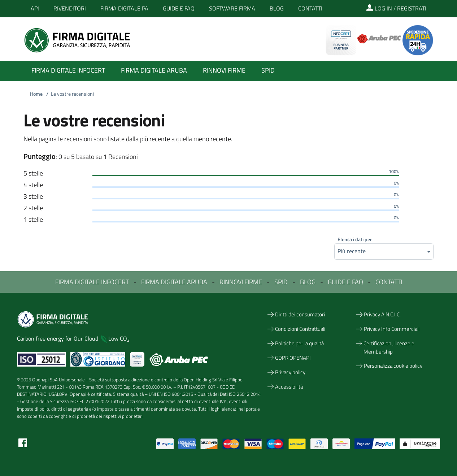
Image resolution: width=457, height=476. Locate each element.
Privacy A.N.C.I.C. (382, 314)
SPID (281, 282)
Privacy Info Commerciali (392, 329)
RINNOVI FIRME (241, 282)
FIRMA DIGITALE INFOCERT (92, 282)
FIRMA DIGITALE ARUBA (174, 282)
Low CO (119, 338)
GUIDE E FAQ (345, 282)
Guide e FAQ (179, 8)
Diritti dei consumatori (300, 314)
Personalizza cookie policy (393, 366)
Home (40, 94)
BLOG (308, 282)
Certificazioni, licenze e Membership (389, 347)
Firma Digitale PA (124, 8)
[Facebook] (23, 442)
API (35, 8)
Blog (277, 8)
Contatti (310, 8)
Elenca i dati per (355, 239)
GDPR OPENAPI (293, 358)
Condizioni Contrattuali (300, 329)
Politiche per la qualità (299, 343)
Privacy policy (290, 372)
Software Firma (232, 8)
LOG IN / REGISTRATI (396, 8)
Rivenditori (70, 8)
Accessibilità (289, 387)
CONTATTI (389, 282)
